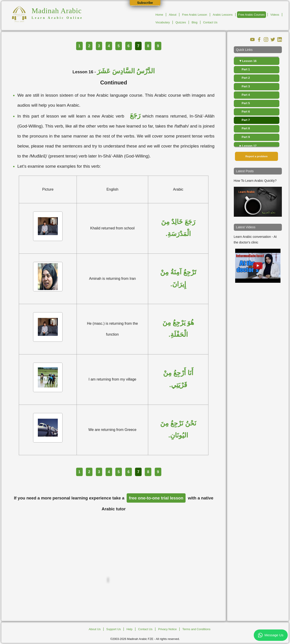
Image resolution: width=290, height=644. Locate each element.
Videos (275, 15)
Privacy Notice (167, 629)
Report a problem (256, 156)
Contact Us (210, 22)
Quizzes (181, 22)
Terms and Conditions (196, 629)
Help (129, 629)
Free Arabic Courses (252, 15)
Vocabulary (163, 22)
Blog (195, 22)
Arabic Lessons (223, 15)
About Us (95, 629)
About (173, 15)
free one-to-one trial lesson (156, 498)
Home (159, 15)
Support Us (114, 629)
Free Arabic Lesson (195, 15)
